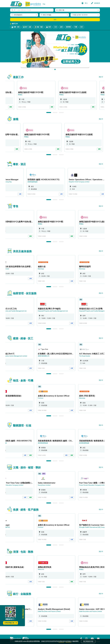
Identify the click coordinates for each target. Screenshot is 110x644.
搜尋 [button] (55, 20)
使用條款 (68, 641)
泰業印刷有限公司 (47, 355)
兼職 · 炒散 (15, 27)
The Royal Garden (88, 355)
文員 (55, 27)
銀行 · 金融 (27, 27)
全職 (34, 194)
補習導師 (68, 27)
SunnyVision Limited (47, 484)
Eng (44, 4)
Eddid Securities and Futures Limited (52, 609)
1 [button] (49, 112)
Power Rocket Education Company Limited (96, 484)
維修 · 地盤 (39, 27)
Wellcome (44, 567)
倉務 (61, 27)
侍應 (48, 27)
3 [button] (61, 112)
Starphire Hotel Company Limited (93, 181)
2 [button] (55, 112)
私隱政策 (61, 641)
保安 (82, 27)
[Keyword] (35, 10)
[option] (59, 95)
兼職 (34, 107)
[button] (13, 10)
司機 (76, 27)
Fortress (44, 397)
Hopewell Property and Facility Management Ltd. (56, 310)
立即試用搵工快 (11, 623)
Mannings (44, 268)
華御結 (43, 95)
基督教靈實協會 (46, 181)
